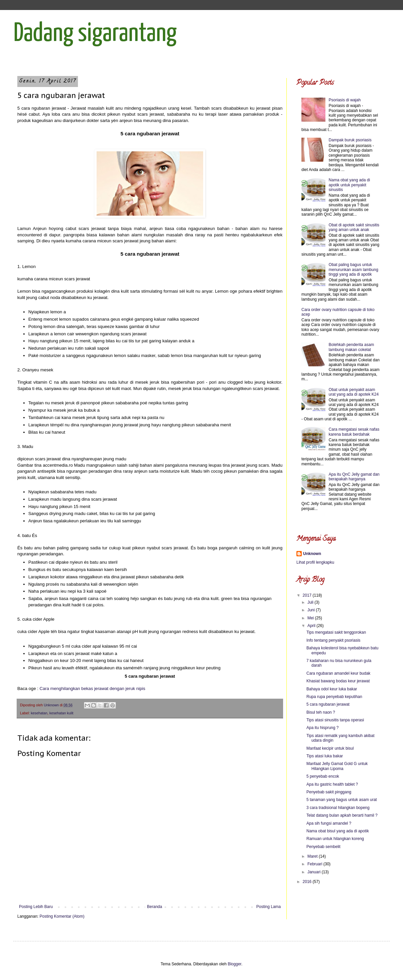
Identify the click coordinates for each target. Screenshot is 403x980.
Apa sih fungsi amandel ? (329, 823)
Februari (315, 864)
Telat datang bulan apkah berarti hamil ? (342, 815)
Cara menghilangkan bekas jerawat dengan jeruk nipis (92, 688)
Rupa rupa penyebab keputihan (334, 697)
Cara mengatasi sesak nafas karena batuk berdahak (354, 432)
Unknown (312, 554)
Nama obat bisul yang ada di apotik (338, 831)
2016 (308, 882)
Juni (312, 610)
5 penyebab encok (323, 776)
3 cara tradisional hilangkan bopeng (338, 808)
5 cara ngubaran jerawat (328, 704)
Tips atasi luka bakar (325, 756)
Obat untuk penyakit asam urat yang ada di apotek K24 (354, 392)
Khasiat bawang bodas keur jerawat (338, 681)
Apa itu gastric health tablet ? (332, 784)
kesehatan (39, 713)
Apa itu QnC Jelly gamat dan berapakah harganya (354, 477)
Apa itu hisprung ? (323, 728)
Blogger (235, 964)
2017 (308, 595)
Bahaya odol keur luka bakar (332, 689)
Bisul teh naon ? (321, 712)
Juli (311, 602)
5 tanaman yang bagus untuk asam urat (342, 800)
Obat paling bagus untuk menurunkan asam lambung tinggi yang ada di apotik (354, 269)
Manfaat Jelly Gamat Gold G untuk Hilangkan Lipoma (337, 766)
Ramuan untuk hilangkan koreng (335, 839)
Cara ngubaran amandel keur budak (338, 673)
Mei (311, 618)
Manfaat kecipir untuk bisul (330, 748)
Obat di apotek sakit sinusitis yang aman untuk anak (354, 227)
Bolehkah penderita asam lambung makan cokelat (351, 347)
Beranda (154, 907)
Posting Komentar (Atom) (62, 916)
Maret (313, 856)
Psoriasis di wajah (345, 100)
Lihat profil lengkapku (315, 562)
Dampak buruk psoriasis (350, 140)
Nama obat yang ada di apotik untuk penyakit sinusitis (349, 185)
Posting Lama (269, 907)
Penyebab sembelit (323, 847)
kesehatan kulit (61, 713)
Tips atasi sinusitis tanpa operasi (335, 720)
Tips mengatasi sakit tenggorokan (336, 632)
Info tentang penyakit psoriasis (333, 640)
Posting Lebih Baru (36, 907)
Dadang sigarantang (95, 34)
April (312, 626)
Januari (315, 872)
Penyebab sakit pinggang (329, 792)
